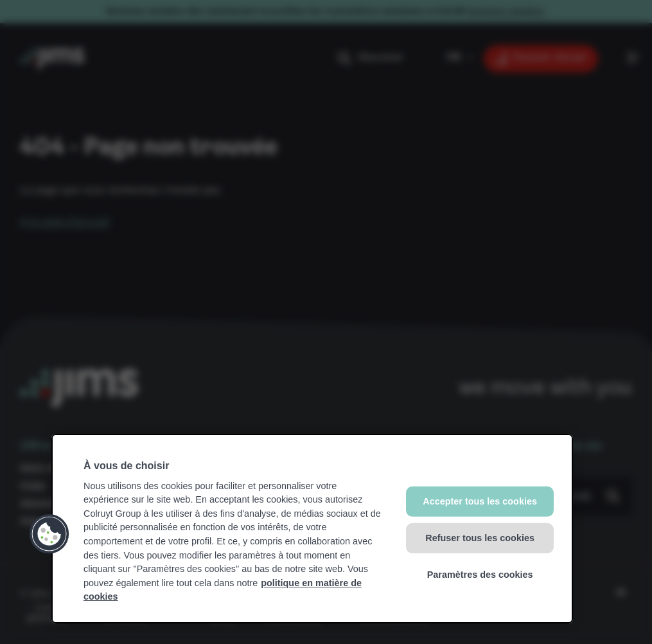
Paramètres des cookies (480, 574)
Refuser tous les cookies (480, 538)
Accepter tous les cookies (480, 501)
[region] (312, 529)
